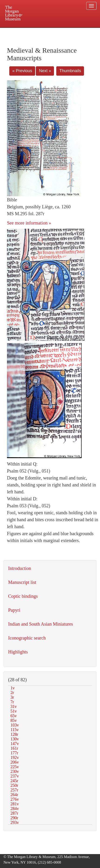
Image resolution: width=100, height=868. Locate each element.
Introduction (20, 568)
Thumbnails (70, 71)
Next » (45, 71)
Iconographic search (27, 638)
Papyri (14, 610)
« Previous (22, 71)
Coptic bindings (23, 596)
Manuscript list (22, 582)
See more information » (29, 223)
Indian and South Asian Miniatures (41, 624)
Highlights (18, 652)
